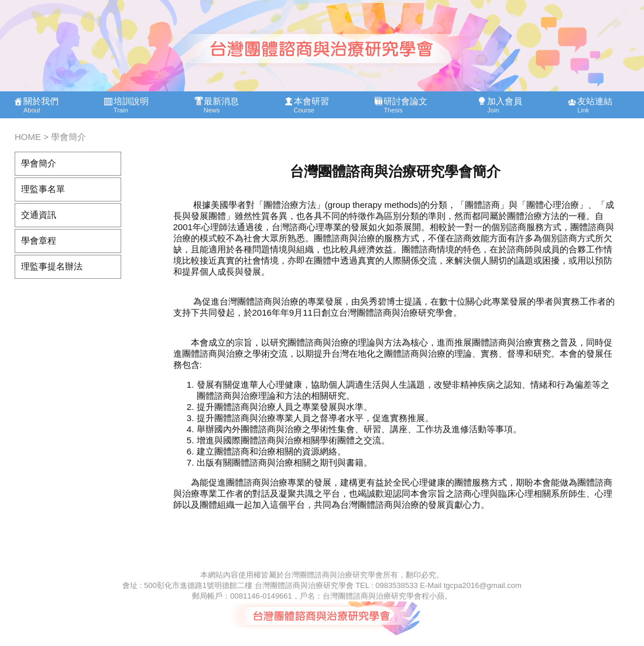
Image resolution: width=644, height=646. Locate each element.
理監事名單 (43, 189)
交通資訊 (39, 215)
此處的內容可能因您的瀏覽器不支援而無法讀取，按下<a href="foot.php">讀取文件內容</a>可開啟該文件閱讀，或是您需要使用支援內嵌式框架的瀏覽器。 (322, 608)
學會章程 (39, 240)
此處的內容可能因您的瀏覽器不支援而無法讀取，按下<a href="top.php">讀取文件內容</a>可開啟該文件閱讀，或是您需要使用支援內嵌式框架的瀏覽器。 (322, 61)
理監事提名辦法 (52, 266)
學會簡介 (39, 163)
